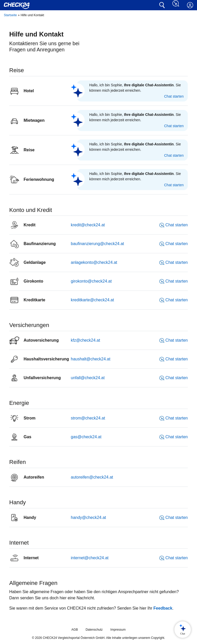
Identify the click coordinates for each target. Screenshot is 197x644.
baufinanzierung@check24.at (97, 244)
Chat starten (174, 96)
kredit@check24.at (88, 225)
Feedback (163, 608)
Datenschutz (94, 630)
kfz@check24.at (85, 340)
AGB (75, 630)
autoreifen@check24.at (92, 477)
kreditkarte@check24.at (92, 300)
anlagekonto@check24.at (94, 262)
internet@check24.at (90, 558)
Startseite (10, 15)
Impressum (118, 630)
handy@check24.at (88, 517)
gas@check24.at (86, 437)
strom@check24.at (88, 418)
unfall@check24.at (88, 378)
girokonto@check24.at (91, 281)
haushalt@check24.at (91, 359)
